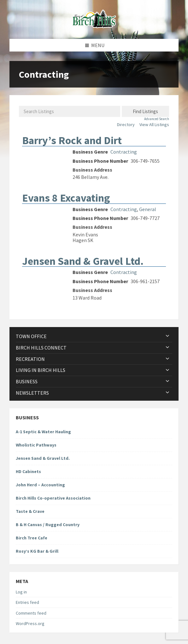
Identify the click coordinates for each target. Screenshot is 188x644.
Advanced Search (157, 119)
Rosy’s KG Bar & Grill (37, 551)
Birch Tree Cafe (32, 538)
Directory (126, 125)
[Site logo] (94, 26)
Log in (21, 592)
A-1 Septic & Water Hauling (43, 432)
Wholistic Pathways (36, 445)
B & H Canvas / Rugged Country (48, 525)
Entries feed (27, 602)
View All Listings (154, 125)
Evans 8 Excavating (66, 198)
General (148, 209)
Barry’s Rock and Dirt (72, 140)
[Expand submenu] (167, 336)
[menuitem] (94, 336)
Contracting (124, 152)
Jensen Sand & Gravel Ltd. (83, 261)
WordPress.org (30, 623)
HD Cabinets (28, 471)
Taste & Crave (30, 511)
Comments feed (31, 613)
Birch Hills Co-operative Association (53, 498)
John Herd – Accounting (40, 485)
